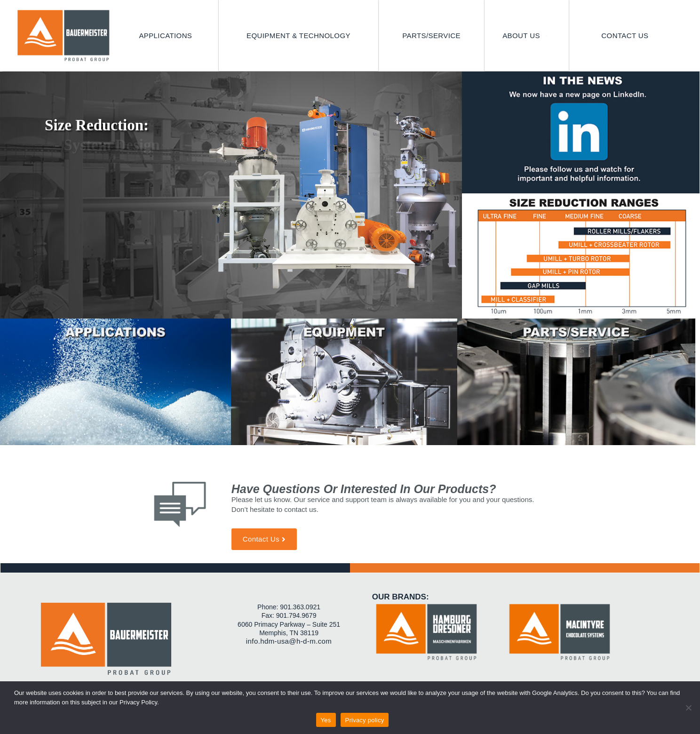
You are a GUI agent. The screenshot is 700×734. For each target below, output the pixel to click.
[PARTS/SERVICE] (431, 36)
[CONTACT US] (625, 36)
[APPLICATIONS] (165, 36)
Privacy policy (365, 720)
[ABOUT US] (527, 36)
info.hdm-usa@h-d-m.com (289, 641)
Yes (326, 720)
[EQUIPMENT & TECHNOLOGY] (298, 36)
